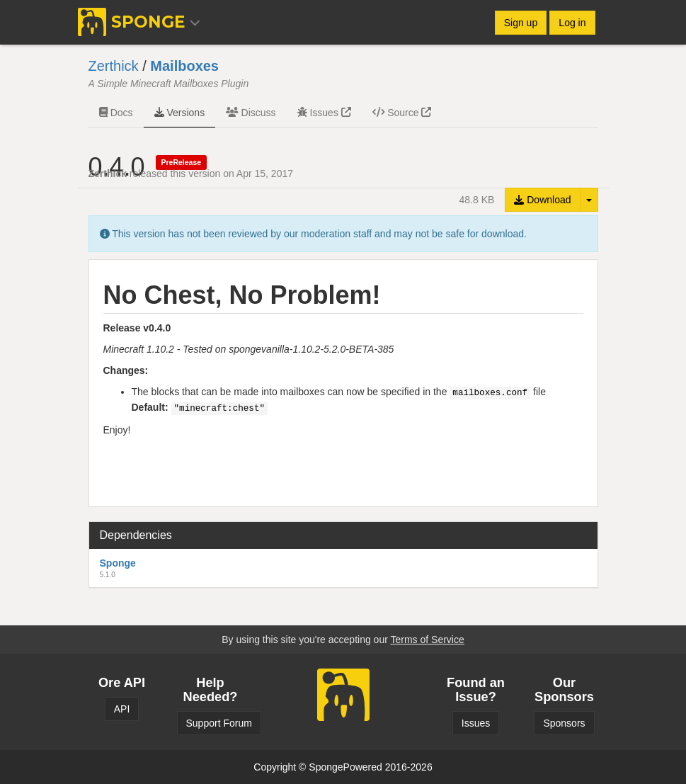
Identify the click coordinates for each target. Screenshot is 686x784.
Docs (116, 113)
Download (542, 200)
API (122, 709)
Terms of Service (427, 640)
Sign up (521, 23)
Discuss (251, 113)
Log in (572, 23)
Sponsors (564, 723)
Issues (324, 113)
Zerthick (114, 66)
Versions (180, 113)
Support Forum (219, 723)
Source (402, 113)
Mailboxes (184, 66)
